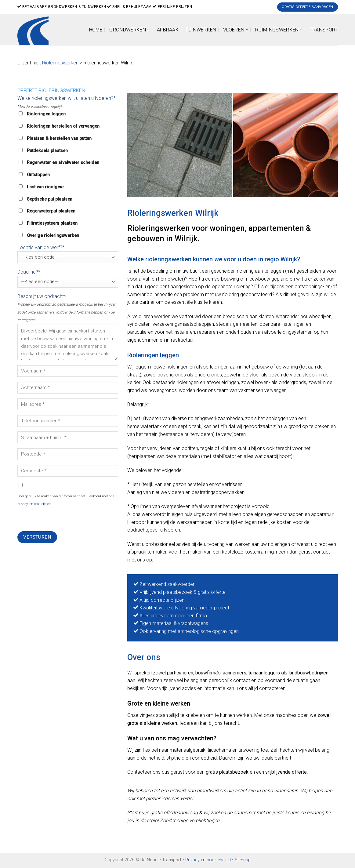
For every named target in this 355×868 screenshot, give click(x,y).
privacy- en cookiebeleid (34, 504)
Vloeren (236, 29)
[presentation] (64, 519)
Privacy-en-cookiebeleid (208, 860)
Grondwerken (130, 29)
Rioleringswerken (60, 63)
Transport (324, 30)
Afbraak (168, 30)
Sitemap (243, 860)
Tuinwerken (201, 30)
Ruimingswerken (279, 29)
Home (96, 30)
